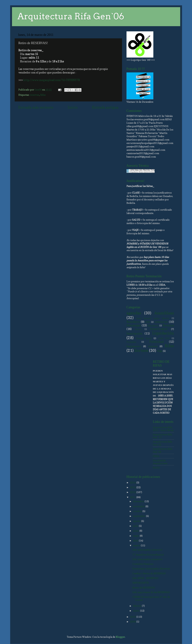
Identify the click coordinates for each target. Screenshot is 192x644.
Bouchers (133, 322)
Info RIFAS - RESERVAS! (145, 578)
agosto (137, 521)
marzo (137, 545)
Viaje (160, 351)
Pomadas (131, 342)
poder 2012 (164, 338)
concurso (161, 322)
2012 (133, 492)
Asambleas (164, 313)
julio (136, 526)
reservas (35, 95)
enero (137, 611)
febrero (138, 606)
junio (136, 531)
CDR (148, 322)
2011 (133, 497)
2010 (133, 617)
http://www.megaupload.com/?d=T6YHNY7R (52, 80)
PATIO (156, 468)
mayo (136, 536)
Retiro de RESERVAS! (144, 588)
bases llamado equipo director (153, 318)
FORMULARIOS (159, 329)
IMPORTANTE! (141, 583)
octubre (138, 511)
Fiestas (138, 329)
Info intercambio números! (147, 550)
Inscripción (134, 333)
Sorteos (141, 350)
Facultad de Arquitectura (160, 462)
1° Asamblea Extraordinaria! (148, 555)
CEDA (156, 456)
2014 (133, 483)
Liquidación (163, 333)
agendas (134, 313)
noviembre (139, 506)
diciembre (139, 501)
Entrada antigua (105, 107)
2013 (133, 487)
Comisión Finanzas (143, 564)
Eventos (168, 325)
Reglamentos (134, 346)
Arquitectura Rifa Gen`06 (71, 16)
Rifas (43, 95)
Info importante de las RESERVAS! (151, 592)
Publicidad (156, 342)
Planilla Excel (144, 338)
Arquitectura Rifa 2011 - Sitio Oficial (163, 429)
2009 (133, 622)
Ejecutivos (153, 326)
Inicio (73, 107)
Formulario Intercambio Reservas (151, 569)
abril (136, 541)
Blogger (120, 637)
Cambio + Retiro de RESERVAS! (149, 573)
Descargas (134, 325)
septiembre (140, 516)
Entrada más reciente (36, 107)
